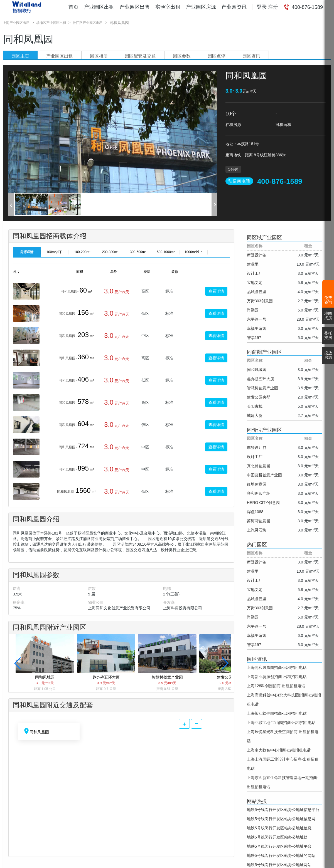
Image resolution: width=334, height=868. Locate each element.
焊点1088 (255, 512)
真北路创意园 (259, 466)
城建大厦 (255, 416)
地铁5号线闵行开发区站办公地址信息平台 (283, 810)
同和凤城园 (257, 370)
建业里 (253, 264)
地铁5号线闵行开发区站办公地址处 (277, 837)
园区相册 (99, 56)
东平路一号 (257, 319)
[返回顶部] (329, 858)
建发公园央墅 (259, 397)
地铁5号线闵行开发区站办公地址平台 (279, 846)
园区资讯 (251, 56)
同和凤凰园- (70, 291)
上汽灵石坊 (257, 530)
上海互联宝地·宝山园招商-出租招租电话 (281, 723)
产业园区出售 (135, 7)
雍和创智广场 (259, 493)
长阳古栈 (255, 406)
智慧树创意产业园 (262, 388)
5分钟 (233, 169)
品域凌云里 (257, 292)
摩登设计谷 (257, 255)
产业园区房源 (201, 7)
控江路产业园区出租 (88, 23)
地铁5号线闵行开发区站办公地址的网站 (281, 855)
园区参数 (182, 56)
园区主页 (20, 56)
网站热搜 (257, 801)
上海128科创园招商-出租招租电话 (276, 686)
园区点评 (217, 56)
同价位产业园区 (264, 430)
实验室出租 (168, 7)
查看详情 (216, 291)
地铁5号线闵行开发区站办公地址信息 (279, 828)
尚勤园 (253, 310)
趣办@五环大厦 (261, 379)
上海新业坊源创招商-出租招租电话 (277, 677)
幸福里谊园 (257, 328)
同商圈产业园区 (264, 352)
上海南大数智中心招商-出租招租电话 (279, 750)
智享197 (254, 338)
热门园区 (257, 545)
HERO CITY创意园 (263, 503)
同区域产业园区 (264, 238)
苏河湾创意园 (259, 521)
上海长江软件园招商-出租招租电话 (277, 713)
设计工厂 (255, 273)
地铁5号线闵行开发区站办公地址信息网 (281, 819)
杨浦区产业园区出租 (51, 23)
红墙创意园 (257, 484)
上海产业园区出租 (16, 23)
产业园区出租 (99, 7)
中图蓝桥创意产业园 (264, 475)
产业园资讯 (234, 7)
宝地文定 (255, 283)
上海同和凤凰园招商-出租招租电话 (277, 667)
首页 (73, 7)
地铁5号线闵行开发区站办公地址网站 (279, 865)
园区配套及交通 (140, 56)
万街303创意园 (260, 301)
